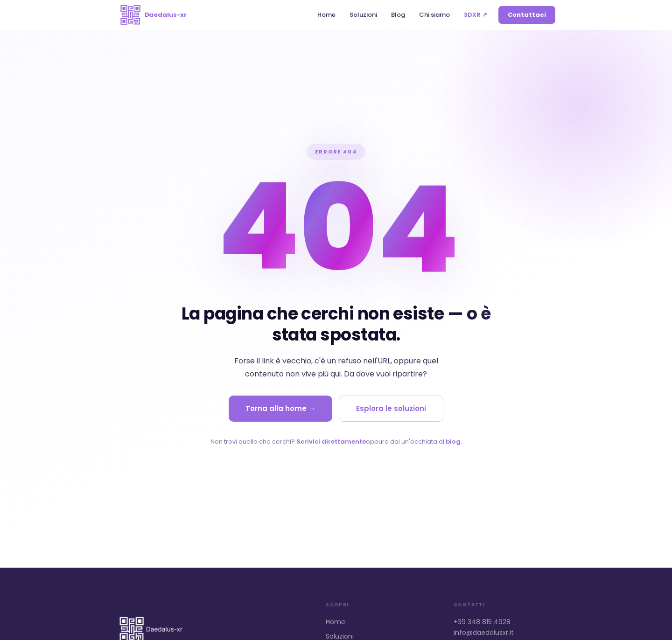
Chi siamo (434, 15)
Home (326, 15)
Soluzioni (363, 15)
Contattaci (527, 15)
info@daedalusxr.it (484, 633)
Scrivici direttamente (331, 442)
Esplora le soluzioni (391, 408)
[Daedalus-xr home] (152, 15)
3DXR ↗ (476, 15)
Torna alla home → (280, 408)
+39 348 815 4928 (482, 622)
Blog (398, 15)
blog (453, 442)
